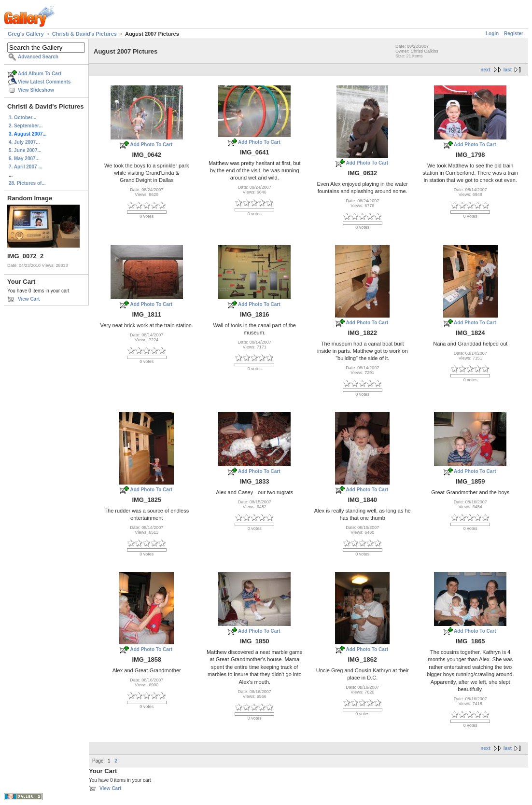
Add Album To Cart (40, 74)
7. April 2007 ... (26, 167)
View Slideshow (36, 90)
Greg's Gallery (26, 34)
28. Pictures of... (27, 183)
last (508, 70)
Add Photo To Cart (151, 145)
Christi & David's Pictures (84, 34)
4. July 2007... (24, 142)
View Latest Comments (44, 82)
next (485, 70)
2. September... (26, 126)
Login (492, 34)
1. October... (22, 118)
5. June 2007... (25, 150)
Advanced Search (38, 57)
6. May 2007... (24, 159)
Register (514, 34)
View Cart (29, 299)
